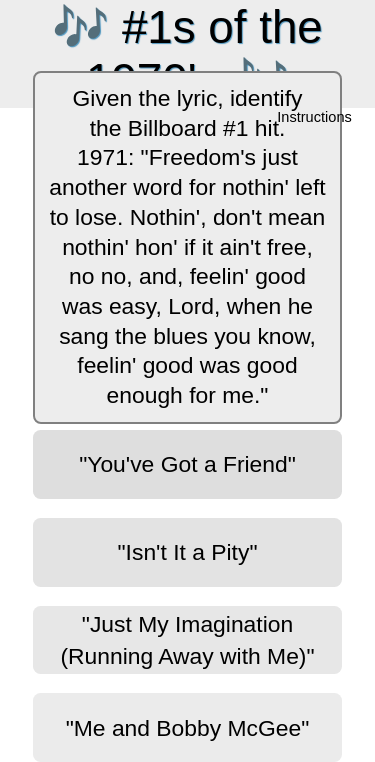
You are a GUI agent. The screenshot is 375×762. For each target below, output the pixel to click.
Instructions (315, 118)
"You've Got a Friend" (187, 464)
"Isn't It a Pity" (187, 552)
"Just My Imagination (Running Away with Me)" (187, 640)
